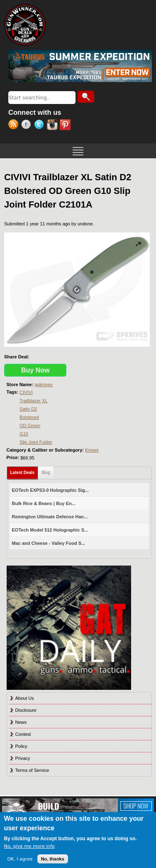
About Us (25, 698)
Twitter (40, 126)
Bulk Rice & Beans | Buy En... (44, 503)
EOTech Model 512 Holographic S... (50, 530)
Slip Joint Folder (36, 442)
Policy (21, 746)
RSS (15, 126)
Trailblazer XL (33, 401)
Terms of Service (32, 770)
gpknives (43, 384)
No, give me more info (29, 846)
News (21, 722)
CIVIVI (26, 392)
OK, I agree (20, 859)
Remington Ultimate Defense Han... (50, 517)
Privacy (23, 758)
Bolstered (29, 417)
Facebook (28, 126)
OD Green (30, 426)
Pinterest (66, 126)
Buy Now (35, 370)
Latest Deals (24, 471)
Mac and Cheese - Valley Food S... (49, 543)
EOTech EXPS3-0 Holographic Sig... (51, 490)
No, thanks (53, 859)
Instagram (53, 126)
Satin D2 (28, 409)
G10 (24, 434)
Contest (23, 734)
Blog (46, 473)
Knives (92, 450)
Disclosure (26, 710)
